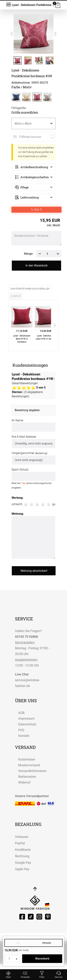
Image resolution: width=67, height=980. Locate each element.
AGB (21, 713)
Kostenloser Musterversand (29, 762)
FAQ (21, 730)
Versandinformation (32, 771)
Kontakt (24, 736)
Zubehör (16, 296)
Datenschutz (27, 724)
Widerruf (24, 782)
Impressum (26, 718)
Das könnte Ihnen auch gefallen (30, 289)
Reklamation (27, 777)
